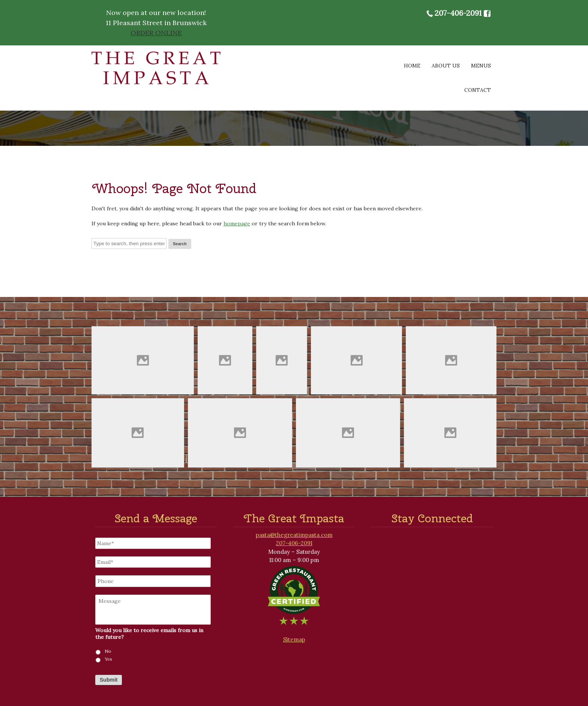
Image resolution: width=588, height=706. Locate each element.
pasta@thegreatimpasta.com (294, 535)
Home (412, 66)
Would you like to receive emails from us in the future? (149, 634)
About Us (446, 66)
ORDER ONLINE (156, 33)
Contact (478, 90)
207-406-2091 (458, 13)
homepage (237, 223)
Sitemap (294, 639)
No (108, 651)
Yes (108, 659)
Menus (481, 66)
